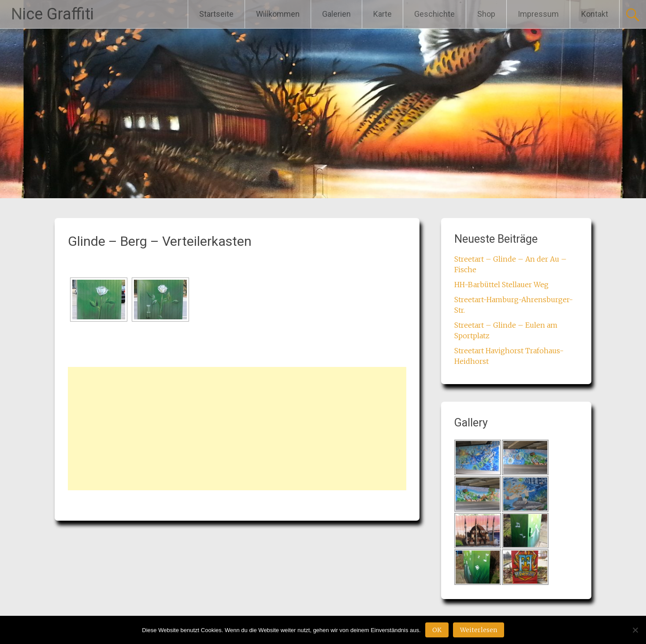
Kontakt (595, 14)
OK (437, 630)
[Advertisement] (237, 429)
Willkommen (278, 14)
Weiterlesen (479, 630)
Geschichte (434, 14)
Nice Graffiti (52, 14)
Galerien (336, 14)
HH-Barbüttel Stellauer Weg (501, 285)
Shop (486, 14)
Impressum (538, 14)
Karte (382, 14)
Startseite (216, 14)
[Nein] (635, 630)
